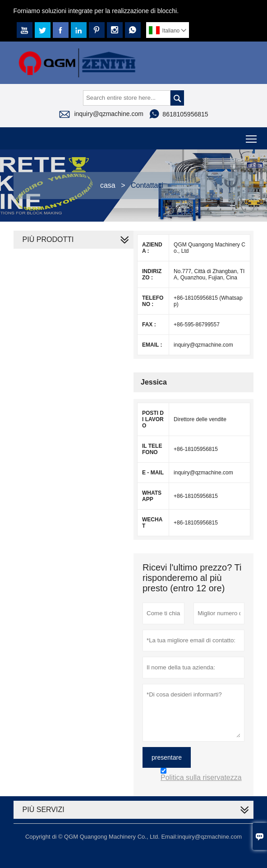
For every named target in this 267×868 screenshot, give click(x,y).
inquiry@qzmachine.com (109, 114)
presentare (167, 757)
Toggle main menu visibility (252, 136)
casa (108, 185)
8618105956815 (185, 114)
